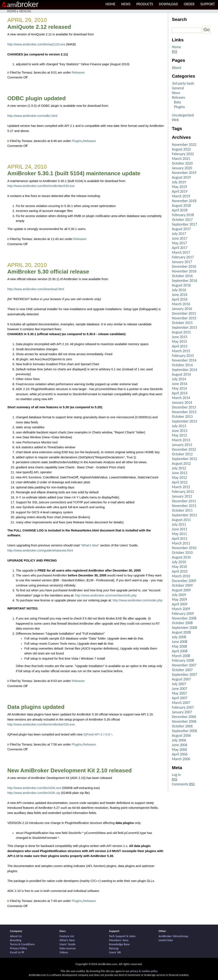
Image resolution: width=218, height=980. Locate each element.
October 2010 (182, 553)
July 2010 (179, 562)
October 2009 (182, 585)
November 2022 (184, 145)
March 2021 (181, 159)
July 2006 (179, 740)
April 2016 (180, 299)
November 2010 (184, 548)
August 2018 (181, 206)
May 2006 (179, 750)
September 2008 (184, 628)
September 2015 (184, 327)
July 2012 (179, 468)
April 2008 (180, 651)
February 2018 (183, 215)
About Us (16, 936)
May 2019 (179, 187)
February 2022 (183, 154)
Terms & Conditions (22, 944)
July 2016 (179, 290)
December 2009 (184, 581)
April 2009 (180, 604)
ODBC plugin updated (36, 98)
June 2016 (180, 295)
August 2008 (181, 632)
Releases (78, 72)
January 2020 (182, 168)
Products (145, 4)
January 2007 (182, 712)
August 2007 (181, 679)
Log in (176, 775)
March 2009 (181, 609)
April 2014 (180, 393)
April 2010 (180, 571)
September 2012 (184, 459)
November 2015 (184, 318)
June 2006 (180, 745)
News (126, 4)
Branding (16, 940)
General (178, 88)
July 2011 (179, 524)
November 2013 (184, 412)
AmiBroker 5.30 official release (48, 272)
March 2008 (181, 656)
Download (168, 4)
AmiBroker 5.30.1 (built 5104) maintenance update (74, 173)
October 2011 (182, 510)
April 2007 (180, 698)
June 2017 (180, 238)
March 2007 (181, 703)
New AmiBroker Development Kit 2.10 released (69, 770)
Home (110, 4)
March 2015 (181, 351)
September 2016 (184, 281)
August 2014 (181, 374)
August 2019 (181, 177)
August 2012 (181, 463)
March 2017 (181, 252)
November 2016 (184, 271)
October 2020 (182, 163)
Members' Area (119, 940)
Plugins (77, 141)
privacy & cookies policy (144, 971)
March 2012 (181, 487)
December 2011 (184, 501)
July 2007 (179, 684)
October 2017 (182, 220)
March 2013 (181, 440)
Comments (183, 784)
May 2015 (179, 342)
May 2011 (179, 534)
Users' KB (115, 952)
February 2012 (183, 492)
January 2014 (182, 402)
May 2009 (179, 599)
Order (189, 4)
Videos (64, 952)
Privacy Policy (19, 948)
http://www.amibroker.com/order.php (138, 600)
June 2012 (180, 473)
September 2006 (184, 731)
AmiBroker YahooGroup (174, 936)
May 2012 (179, 478)
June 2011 (180, 529)
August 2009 (181, 590)
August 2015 (181, 332)
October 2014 (182, 365)
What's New (67, 940)
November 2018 (184, 201)
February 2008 (183, 660)
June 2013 (180, 431)
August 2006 (181, 735)
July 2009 (179, 595)
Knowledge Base (119, 944)
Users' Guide (68, 944)
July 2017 (179, 234)
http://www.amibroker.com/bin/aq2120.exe (36, 44)
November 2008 (184, 618)
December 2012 (184, 449)
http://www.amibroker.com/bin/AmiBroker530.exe (41, 186)
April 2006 (180, 754)
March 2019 (181, 196)
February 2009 (183, 614)
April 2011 (180, 538)
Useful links (166, 940)
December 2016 (184, 266)
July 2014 (179, 379)
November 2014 (184, 360)
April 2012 (180, 482)
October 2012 (182, 454)
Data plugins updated (36, 707)
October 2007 (182, 670)
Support (208, 4)
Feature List (67, 936)
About (176, 68)
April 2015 (180, 346)
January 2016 (182, 309)
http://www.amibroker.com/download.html (36, 289)
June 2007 (180, 689)
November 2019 (184, 173)
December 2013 (184, 407)
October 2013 (182, 417)
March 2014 (181, 398)
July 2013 (179, 426)
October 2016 (182, 276)
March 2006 (181, 759)
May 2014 (179, 388)
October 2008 (182, 623)
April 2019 (180, 191)
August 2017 (181, 229)
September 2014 (184, 370)
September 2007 (184, 675)
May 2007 (179, 693)
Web (175, 120)
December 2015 (184, 313)
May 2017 (179, 243)
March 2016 (181, 304)
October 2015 (182, 323)
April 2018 (180, 210)
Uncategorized (183, 115)
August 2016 (181, 285)
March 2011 (181, 543)
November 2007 (184, 665)
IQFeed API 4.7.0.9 (97, 734)
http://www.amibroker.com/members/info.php (106, 595)
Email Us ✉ (17, 952)
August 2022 (181, 149)
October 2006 (182, 726)
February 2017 (183, 257)
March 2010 (181, 576)
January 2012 (182, 496)
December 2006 (184, 717)
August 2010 (181, 557)
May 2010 (179, 567)
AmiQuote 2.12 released (39, 27)
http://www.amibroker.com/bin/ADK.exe (34, 788)
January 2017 (182, 262)
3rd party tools (183, 83)
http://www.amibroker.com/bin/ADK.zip (34, 793)
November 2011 (184, 506)
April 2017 (180, 248)
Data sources (68, 948)
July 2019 (179, 182)
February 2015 (183, 356)
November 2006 (184, 721)
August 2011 (181, 520)
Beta (177, 102)
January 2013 (182, 445)
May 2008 (179, 646)
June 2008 (180, 642)
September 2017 (184, 224)
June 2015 (180, 337)
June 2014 (180, 384)
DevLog (25, 11)
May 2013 (179, 435)
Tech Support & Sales (122, 936)
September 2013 (184, 421)
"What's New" (90, 545)
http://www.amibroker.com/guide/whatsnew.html (40, 550)
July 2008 (179, 637)
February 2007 (183, 707)
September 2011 (184, 515)
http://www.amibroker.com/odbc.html (32, 116)
